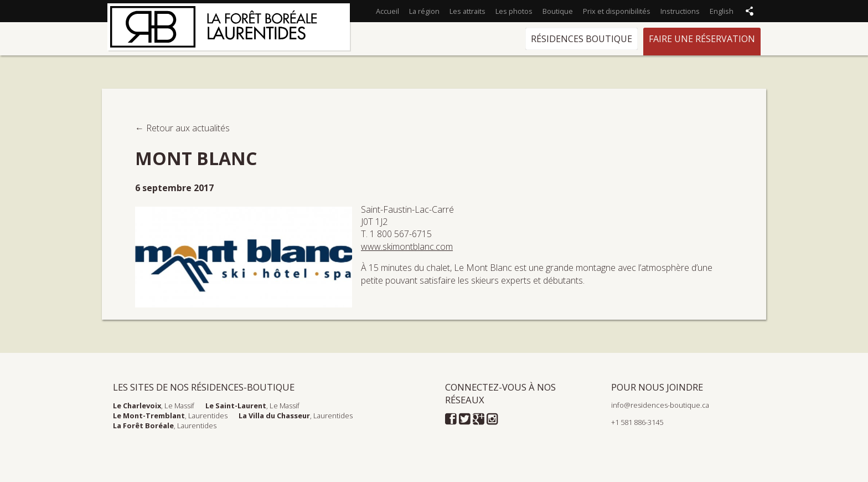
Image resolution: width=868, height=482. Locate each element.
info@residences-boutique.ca (660, 405)
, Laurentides (170, 416)
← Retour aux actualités (182, 128)
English (722, 11)
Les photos (514, 11)
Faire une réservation (702, 39)
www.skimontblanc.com (407, 247)
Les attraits (467, 11)
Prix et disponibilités (617, 11)
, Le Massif (154, 406)
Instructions (680, 11)
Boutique (558, 11)
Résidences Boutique (582, 39)
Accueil (387, 11)
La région (424, 11)
